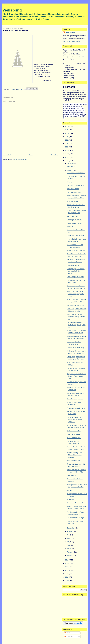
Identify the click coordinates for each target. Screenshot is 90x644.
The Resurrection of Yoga (75, 518)
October (70, 170)
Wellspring (12, 10)
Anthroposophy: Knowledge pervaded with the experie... (76, 271)
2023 (67, 137)
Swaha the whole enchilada (76, 503)
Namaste (70, 490)
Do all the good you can (75, 399)
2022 (67, 140)
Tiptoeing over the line (74, 220)
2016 (67, 161)
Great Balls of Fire (73, 216)
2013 (67, 567)
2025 (67, 130)
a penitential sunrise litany (75, 348)
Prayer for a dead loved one (76, 250)
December (71, 163)
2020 (67, 147)
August (70, 531)
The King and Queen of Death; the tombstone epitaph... (75, 419)
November (71, 167)
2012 (67, 570)
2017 (67, 157)
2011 (67, 574)
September (71, 528)
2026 (67, 126)
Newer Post (7, 155)
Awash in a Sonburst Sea (75, 236)
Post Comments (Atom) (20, 159)
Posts (67, 633)
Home (31, 155)
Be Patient (70, 499)
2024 (67, 133)
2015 (67, 560)
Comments (69, 636)
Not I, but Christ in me (74, 438)
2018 (67, 154)
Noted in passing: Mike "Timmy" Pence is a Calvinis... (74, 455)
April (69, 545)
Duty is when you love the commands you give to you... (75, 294)
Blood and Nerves (73, 189)
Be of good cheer (72, 201)
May (69, 542)
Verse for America (73, 265)
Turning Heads (72, 476)
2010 (67, 577)
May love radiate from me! (75, 305)
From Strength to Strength (75, 277)
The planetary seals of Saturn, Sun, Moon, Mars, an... (76, 325)
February (70, 552)
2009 (67, 581)
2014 (67, 563)
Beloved (69, 182)
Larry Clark (70, 32)
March (69, 549)
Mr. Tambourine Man (74, 431)
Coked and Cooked (73, 434)
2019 (67, 150)
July (69, 535)
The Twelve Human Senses (76, 173)
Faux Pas (70, 226)
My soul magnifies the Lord (76, 408)
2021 (67, 144)
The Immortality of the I (74, 192)
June (69, 538)
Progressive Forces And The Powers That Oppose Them (76, 376)
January (70, 555)
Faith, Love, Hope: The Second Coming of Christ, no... (76, 317)
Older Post (54, 155)
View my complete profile (71, 41)
